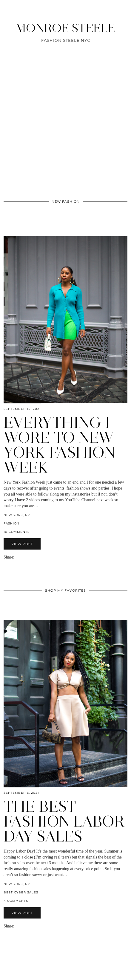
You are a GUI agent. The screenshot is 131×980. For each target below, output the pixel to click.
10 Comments (17, 532)
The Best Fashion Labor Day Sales (64, 821)
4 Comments (16, 901)
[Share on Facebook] (20, 557)
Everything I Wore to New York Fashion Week (59, 445)
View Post (22, 544)
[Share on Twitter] (23, 557)
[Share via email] (17, 557)
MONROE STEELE (65, 28)
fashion (11, 523)
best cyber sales (21, 892)
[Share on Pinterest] (26, 557)
